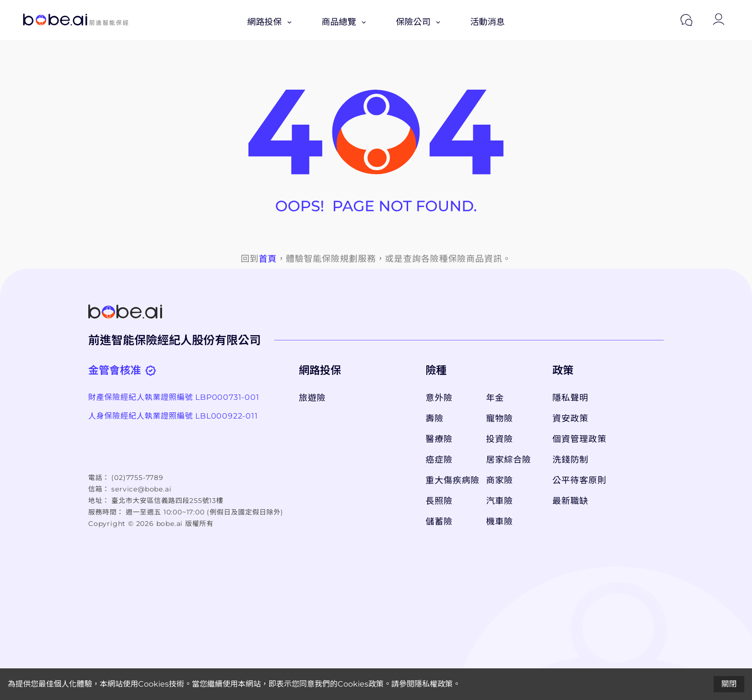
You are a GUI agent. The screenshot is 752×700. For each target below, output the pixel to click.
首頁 (268, 259)
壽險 (435, 419)
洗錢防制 (570, 460)
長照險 (439, 501)
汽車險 (500, 501)
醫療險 (439, 439)
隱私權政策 (434, 684)
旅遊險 (312, 398)
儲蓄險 (439, 522)
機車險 (500, 522)
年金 (495, 398)
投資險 (500, 439)
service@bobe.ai (141, 489)
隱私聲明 (570, 398)
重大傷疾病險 (451, 480)
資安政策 (570, 419)
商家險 (500, 480)
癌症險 (439, 460)
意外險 (439, 398)
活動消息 (488, 22)
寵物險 (500, 419)
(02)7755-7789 (137, 478)
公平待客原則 (580, 480)
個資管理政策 (580, 439)
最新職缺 (570, 501)
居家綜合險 (509, 460)
